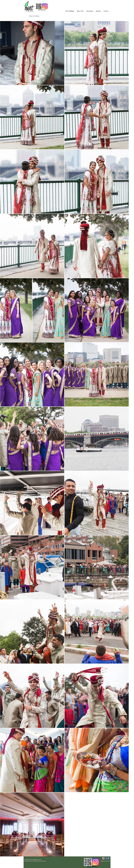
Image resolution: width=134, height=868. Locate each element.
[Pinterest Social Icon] (103, 858)
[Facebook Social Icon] (106, 858)
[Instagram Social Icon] (108, 858)
